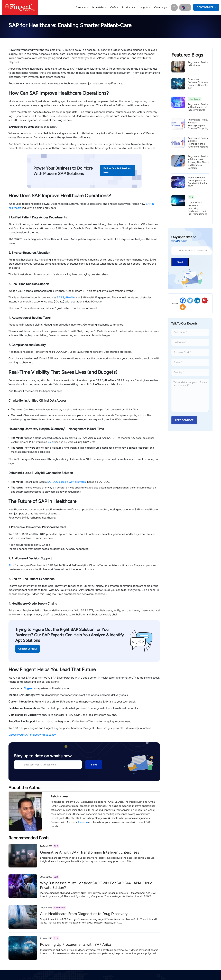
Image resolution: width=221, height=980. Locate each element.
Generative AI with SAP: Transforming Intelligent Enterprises (90, 852)
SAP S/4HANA (66, 297)
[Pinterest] (205, 301)
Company (161, 7)
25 (49, 442)
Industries (100, 7)
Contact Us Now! (27, 649)
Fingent (28, 688)
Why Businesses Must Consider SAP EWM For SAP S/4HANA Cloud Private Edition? (96, 885)
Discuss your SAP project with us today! (33, 735)
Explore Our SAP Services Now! (117, 170)
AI (10, 565)
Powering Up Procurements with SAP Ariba (76, 944)
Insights (145, 7)
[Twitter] (190, 301)
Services (82, 7)
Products (129, 7)
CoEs (115, 7)
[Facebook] (183, 301)
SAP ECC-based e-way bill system (67, 482)
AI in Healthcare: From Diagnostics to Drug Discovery (84, 914)
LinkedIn (83, 822)
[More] (183, 307)
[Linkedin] (197, 301)
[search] (174, 7)
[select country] (185, 7)
